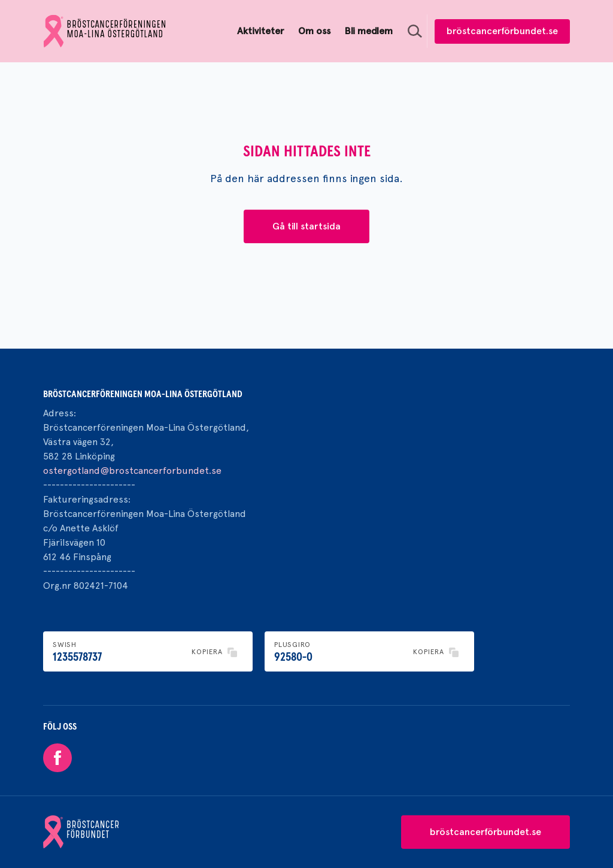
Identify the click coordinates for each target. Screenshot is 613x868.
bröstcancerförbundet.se (502, 31)
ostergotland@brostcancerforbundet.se (132, 471)
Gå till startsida (306, 226)
